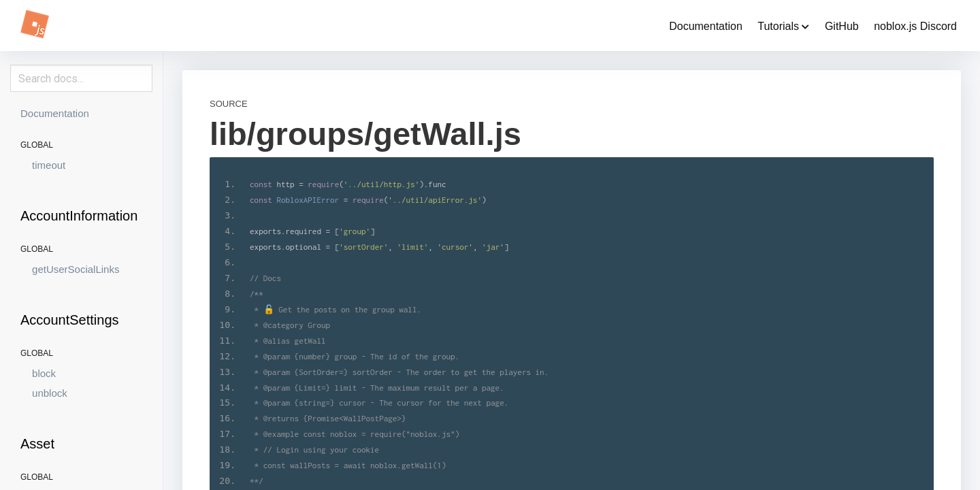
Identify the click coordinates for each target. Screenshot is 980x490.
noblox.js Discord (915, 26)
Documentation (706, 26)
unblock (50, 393)
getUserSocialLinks (76, 269)
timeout (49, 165)
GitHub (842, 26)
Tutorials (783, 26)
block (44, 373)
